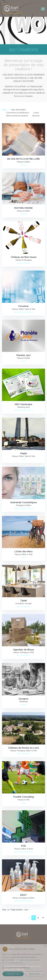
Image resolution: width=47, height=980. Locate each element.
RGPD (7, 963)
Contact (8, 957)
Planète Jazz (24, 355)
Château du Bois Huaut (24, 257)
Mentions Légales (12, 960)
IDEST (24, 895)
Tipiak (24, 601)
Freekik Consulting (24, 797)
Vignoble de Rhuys (23, 650)
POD (24, 846)
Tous (4, 110)
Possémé (23, 306)
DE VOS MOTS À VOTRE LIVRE (23, 159)
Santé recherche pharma (17, 116)
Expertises (9, 948)
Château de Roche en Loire (23, 748)
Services (36, 116)
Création (8, 951)
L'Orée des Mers (23, 551)
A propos (8, 954)
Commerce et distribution (18, 113)
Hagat (24, 453)
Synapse (23, 699)
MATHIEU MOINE (23, 208)
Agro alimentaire (18, 110)
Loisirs (36, 113)
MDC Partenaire (24, 404)
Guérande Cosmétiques (24, 502)
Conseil (7, 945)
